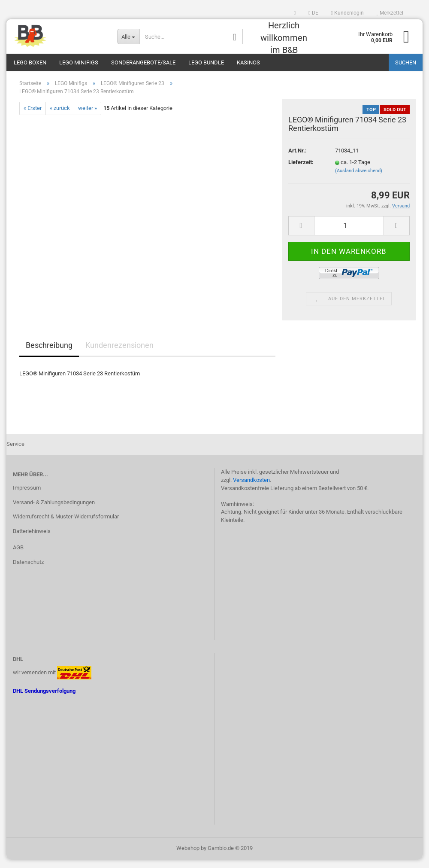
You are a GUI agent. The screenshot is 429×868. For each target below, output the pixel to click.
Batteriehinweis (32, 540)
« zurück (60, 117)
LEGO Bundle (206, 62)
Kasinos (248, 62)
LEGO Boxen (30, 62)
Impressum (27, 496)
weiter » (88, 117)
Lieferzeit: (301, 171)
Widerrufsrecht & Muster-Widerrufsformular (66, 525)
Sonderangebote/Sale (143, 62)
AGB (18, 556)
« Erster (33, 117)
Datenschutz (28, 571)
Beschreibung (49, 354)
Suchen (406, 62)
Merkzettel (390, 13)
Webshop (188, 857)
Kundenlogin (347, 13)
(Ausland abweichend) (359, 179)
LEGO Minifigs (79, 62)
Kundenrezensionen (119, 354)
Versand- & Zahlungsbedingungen (54, 510)
